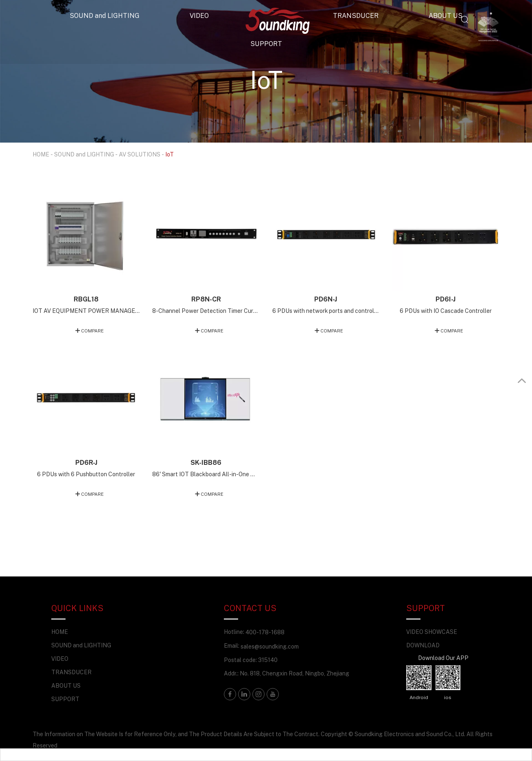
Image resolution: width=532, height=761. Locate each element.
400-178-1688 (265, 632)
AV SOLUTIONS (140, 154)
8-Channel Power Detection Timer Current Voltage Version (206, 311)
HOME (41, 154)
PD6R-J (86, 462)
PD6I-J (446, 299)
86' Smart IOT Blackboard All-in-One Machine (206, 474)
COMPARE (92, 331)
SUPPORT (266, 44)
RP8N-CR (206, 299)
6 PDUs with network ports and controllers (326, 311)
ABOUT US (446, 15)
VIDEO (199, 15)
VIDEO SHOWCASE (432, 632)
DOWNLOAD (423, 645)
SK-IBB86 (206, 462)
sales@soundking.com (270, 646)
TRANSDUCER (356, 15)
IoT (170, 154)
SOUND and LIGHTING (105, 15)
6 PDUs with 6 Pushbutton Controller (86, 474)
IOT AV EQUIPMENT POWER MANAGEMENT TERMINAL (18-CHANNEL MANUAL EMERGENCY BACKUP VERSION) (86, 311)
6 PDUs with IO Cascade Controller (446, 311)
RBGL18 (86, 299)
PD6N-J (326, 299)
